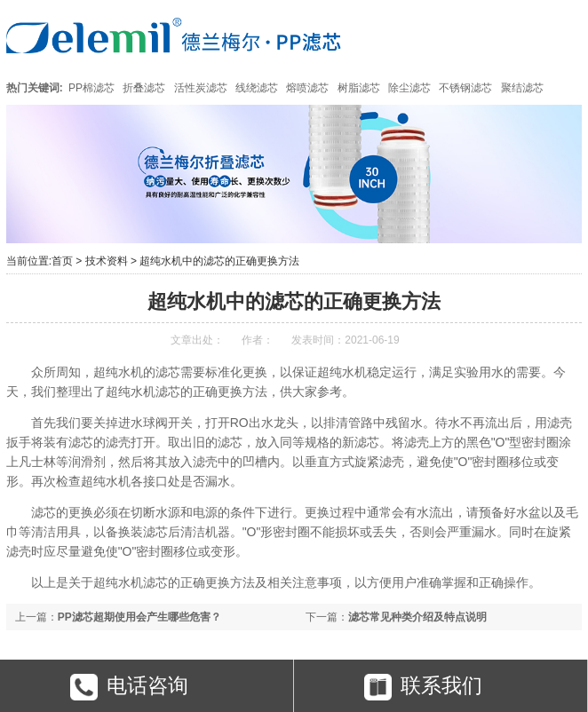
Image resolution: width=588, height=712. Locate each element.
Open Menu (559, 35)
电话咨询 (129, 687)
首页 (62, 261)
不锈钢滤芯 (465, 88)
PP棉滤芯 (91, 88)
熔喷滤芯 (307, 88)
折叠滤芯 (144, 88)
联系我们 (423, 687)
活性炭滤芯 (201, 88)
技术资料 (107, 261)
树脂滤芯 (359, 88)
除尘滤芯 (409, 88)
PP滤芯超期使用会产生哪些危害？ (139, 617)
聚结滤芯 (522, 88)
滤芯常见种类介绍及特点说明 (417, 617)
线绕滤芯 (257, 88)
